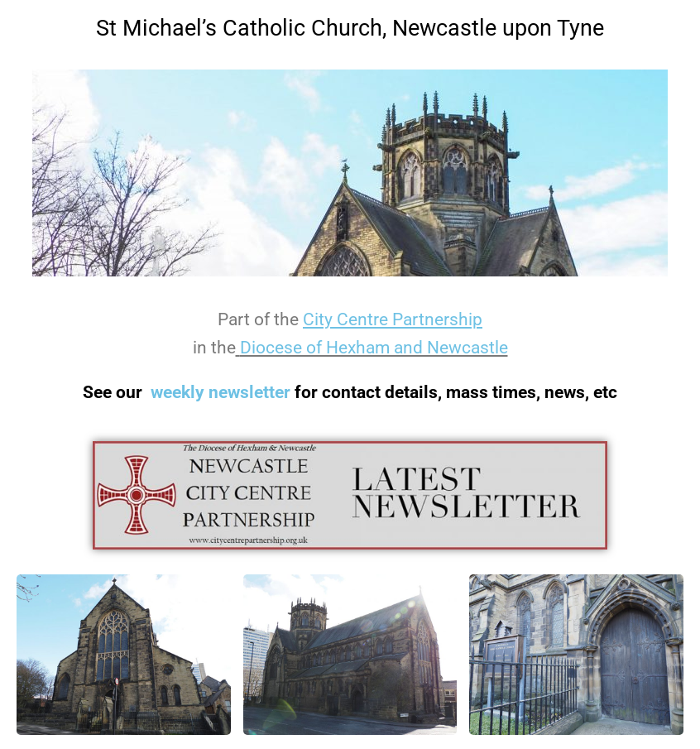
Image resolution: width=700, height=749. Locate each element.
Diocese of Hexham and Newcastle (374, 348)
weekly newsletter (221, 392)
